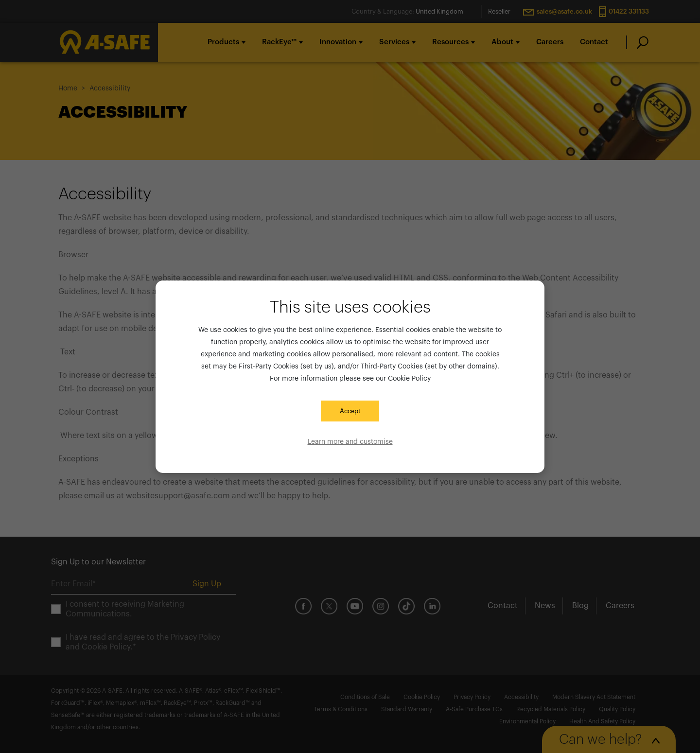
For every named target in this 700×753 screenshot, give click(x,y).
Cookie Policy (409, 379)
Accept (350, 411)
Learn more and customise (350, 442)
